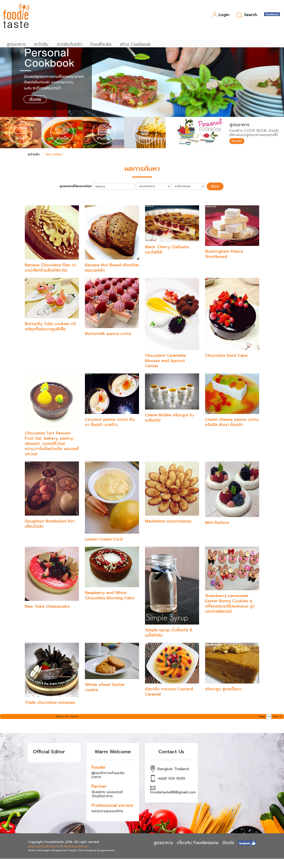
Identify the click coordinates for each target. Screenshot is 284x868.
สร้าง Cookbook (168, 16)
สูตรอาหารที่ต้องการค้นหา (78, 186)
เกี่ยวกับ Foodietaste (198, 842)
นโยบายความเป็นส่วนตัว (44, 846)
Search (247, 15)
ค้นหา (215, 186)
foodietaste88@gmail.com (173, 791)
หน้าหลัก (34, 154)
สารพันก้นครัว (103, 16)
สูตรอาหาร (49, 16)
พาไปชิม (74, 16)
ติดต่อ (228, 842)
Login (221, 15)
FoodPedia (134, 16)
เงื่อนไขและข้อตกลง (76, 846)
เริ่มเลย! (238, 142)
